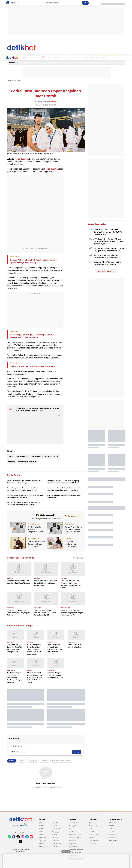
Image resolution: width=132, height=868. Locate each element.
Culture (76, 57)
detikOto (42, 844)
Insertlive (112, 832)
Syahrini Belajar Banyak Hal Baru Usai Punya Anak (33, 366)
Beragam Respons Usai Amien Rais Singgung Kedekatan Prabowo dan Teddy (71, 584)
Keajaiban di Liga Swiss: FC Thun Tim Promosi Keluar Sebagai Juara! (15, 648)
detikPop (56, 847)
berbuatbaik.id (74, 823)
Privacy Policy (94, 841)
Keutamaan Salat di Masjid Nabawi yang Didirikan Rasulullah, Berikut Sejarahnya (63, 489)
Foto (89, 57)
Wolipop (55, 832)
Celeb (19, 80)
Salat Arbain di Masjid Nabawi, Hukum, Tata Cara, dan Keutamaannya (24, 481)
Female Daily (114, 838)
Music (57, 57)
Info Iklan (92, 838)
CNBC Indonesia (115, 826)
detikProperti (43, 847)
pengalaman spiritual (27, 461)
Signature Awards (75, 835)
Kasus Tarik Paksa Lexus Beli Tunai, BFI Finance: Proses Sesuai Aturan (45, 583)
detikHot (11, 80)
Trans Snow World (75, 838)
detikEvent (72, 832)
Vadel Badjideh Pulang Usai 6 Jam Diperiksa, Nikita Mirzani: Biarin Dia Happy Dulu (33, 336)
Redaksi (92, 823)
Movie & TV (66, 57)
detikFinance (43, 829)
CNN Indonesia (114, 823)
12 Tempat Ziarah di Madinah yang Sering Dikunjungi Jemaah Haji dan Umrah (23, 503)
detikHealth (56, 829)
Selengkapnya (79, 558)
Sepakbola (42, 841)
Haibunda (112, 829)
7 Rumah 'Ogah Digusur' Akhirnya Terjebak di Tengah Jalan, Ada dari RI (72, 612)
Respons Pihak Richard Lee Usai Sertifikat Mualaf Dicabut (19, 582)
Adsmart (72, 829)
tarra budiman (22, 456)
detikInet (42, 832)
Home (15, 57)
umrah (11, 456)
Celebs (23, 57)
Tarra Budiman (22, 159)
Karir (91, 829)
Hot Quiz (31, 57)
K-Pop (39, 57)
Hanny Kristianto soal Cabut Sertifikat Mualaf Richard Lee (106, 256)
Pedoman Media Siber (97, 826)
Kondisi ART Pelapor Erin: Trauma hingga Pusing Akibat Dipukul (109, 249)
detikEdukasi (43, 826)
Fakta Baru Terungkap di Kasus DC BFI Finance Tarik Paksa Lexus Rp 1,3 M (45, 612)
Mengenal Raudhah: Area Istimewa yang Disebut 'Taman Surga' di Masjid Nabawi (63, 481)
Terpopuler (14, 62)
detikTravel (56, 823)
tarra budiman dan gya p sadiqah (45, 456)
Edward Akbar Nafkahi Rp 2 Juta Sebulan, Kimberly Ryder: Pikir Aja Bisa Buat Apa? (34, 261)
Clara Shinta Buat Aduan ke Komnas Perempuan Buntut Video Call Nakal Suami (35, 677)
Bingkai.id (72, 844)
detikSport (42, 838)
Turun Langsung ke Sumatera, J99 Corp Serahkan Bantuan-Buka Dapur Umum (22, 489)
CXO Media (113, 841)
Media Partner (94, 835)
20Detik (55, 838)
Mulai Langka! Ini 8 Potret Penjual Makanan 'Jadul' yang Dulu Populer (56, 648)
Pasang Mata (73, 826)
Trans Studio (73, 841)
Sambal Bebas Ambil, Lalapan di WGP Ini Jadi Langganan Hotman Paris (25, 496)
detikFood (56, 826)
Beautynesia (113, 835)
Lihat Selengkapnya (106, 271)
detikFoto (56, 841)
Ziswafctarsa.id (74, 847)
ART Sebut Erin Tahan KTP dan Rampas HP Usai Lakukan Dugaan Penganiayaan (109, 241)
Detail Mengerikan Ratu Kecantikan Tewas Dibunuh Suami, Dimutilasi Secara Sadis (34, 649)
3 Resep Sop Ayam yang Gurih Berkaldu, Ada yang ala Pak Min (18, 612)
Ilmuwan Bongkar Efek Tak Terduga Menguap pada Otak (55, 675)
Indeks (96, 57)
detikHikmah (57, 844)
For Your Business (75, 852)
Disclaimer (93, 844)
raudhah (12, 461)
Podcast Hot (48, 57)
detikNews (42, 823)
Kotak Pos (93, 832)
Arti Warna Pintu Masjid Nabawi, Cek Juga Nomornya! (64, 496)
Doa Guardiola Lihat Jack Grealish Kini (75, 646)
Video (83, 57)
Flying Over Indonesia (76, 849)
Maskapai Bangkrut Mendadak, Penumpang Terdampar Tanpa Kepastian (15, 677)
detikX (55, 835)
